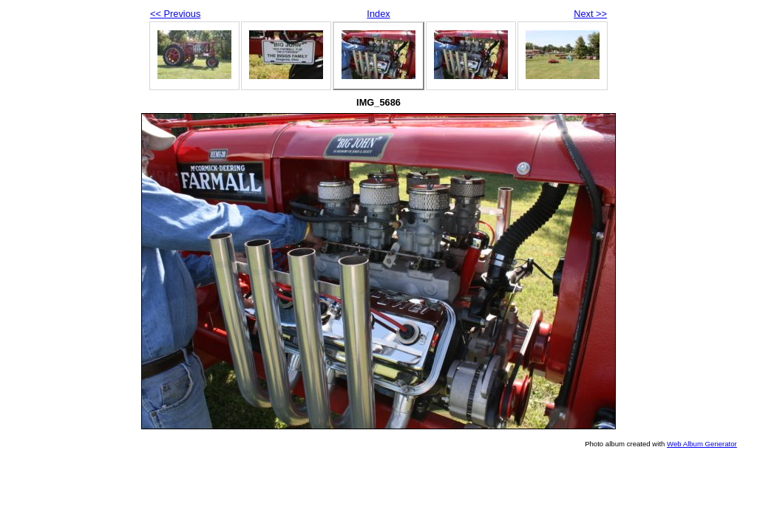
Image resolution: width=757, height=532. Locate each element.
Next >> (590, 14)
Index (378, 14)
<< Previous (175, 14)
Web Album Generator (702, 444)
